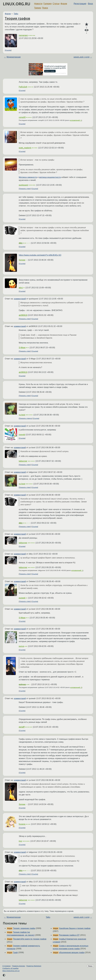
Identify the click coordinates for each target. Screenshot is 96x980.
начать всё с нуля (82, 57)
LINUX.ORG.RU (17, 4)
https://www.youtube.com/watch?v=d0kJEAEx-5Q (40, 255)
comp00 (22, 117)
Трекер (38, 8)
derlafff (22, 727)
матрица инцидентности (50, 177)
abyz (21, 288)
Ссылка (8, 50)
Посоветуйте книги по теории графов (30, 939)
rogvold (22, 435)
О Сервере (7, 966)
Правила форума (19, 966)
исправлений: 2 (76, 687)
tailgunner (23, 461)
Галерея (48, 4)
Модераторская (14, 57)
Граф (15, 953)
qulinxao (22, 684)
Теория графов (17, 18)
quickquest (23, 185)
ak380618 (23, 315)
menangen (23, 35)
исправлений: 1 (76, 120)
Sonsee (22, 260)
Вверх (90, 966)
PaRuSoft (23, 87)
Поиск (45, 8)
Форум (64, 4)
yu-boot (22, 415)
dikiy (21, 243)
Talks (16, 14)
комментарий (20, 299)
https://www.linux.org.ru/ (11, 971)
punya (21, 646)
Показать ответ (25, 189)
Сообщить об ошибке (10, 968)
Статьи (56, 4)
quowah (22, 598)
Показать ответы (25, 418)
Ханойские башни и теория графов (75, 928)
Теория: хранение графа (24, 928)
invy (20, 841)
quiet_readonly (25, 148)
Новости (38, 4)
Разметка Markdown (34, 966)
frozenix (22, 824)
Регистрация (80, 4)
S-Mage (22, 348)
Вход (90, 4)
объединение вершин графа (72, 953)
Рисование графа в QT (69, 935)
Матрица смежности (28, 177)
